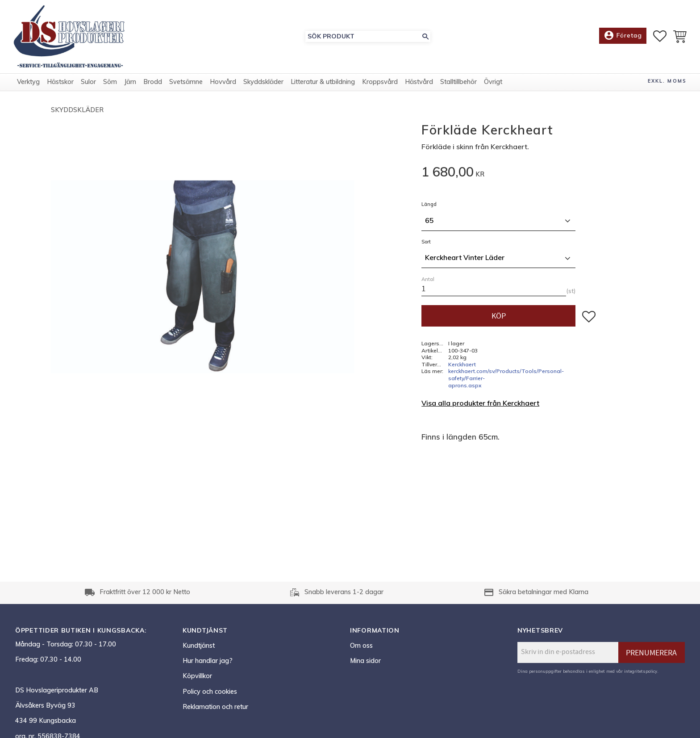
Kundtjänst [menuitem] (199, 646)
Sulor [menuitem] (88, 82)
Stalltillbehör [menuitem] (458, 82)
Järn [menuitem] (130, 82)
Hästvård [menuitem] (419, 82)
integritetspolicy (641, 671)
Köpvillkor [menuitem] (197, 676)
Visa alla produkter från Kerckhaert (480, 403)
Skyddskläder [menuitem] (263, 82)
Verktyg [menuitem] (28, 82)
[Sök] (425, 36)
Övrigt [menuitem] (493, 82)
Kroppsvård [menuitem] (380, 82)
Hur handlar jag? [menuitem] (208, 661)
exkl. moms (667, 81)
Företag (623, 36)
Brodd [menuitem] (153, 82)
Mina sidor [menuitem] (365, 661)
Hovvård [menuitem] (223, 82)
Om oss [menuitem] (361, 646)
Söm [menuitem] (110, 82)
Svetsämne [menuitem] (186, 82)
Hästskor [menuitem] (60, 82)
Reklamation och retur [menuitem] (215, 707)
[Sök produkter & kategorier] (363, 36)
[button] (660, 36)
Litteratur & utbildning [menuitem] (323, 82)
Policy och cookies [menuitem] (210, 692)
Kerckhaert (462, 364)
